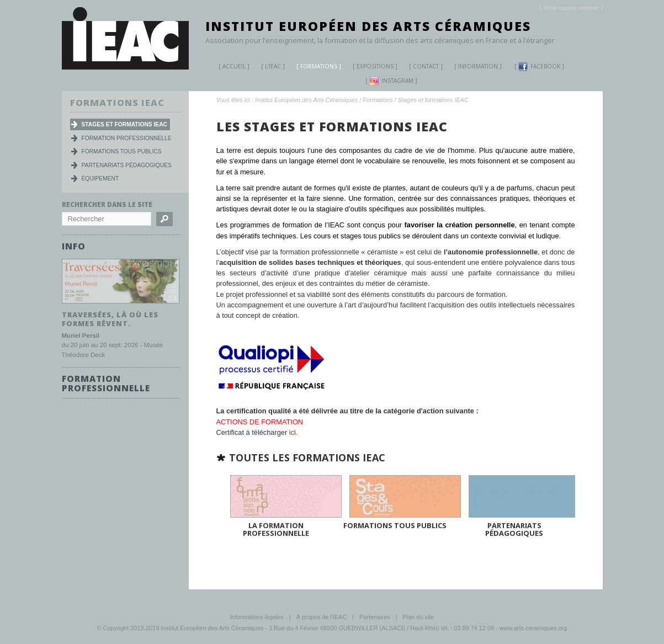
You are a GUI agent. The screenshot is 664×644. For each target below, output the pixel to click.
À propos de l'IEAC (322, 616)
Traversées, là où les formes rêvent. (110, 319)
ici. (294, 432)
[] (571, 8)
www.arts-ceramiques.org (533, 627)
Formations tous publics (395, 524)
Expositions (371, 68)
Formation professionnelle (127, 138)
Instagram (391, 81)
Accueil (234, 66)
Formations (315, 68)
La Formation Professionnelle (276, 528)
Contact (426, 66)
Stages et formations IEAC (433, 100)
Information (478, 66)
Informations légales (257, 616)
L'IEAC (269, 68)
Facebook (539, 66)
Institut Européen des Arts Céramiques (368, 26)
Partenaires (375, 616)
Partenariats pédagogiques (514, 528)
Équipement (100, 179)
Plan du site (419, 616)
